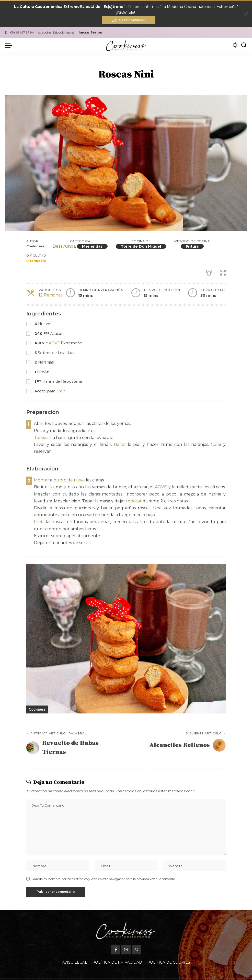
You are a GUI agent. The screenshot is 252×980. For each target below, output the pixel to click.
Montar (42, 480)
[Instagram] (126, 938)
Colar (216, 444)
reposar (134, 501)
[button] (221, 568)
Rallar (120, 444)
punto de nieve (69, 480)
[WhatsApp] (136, 938)
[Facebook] (116, 938)
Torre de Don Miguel (141, 246)
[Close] (246, 14)
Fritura (192, 246)
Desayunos (64, 246)
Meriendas (92, 246)
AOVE (54, 343)
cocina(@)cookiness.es (56, 32)
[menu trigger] (10, 45)
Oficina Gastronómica (162, 973)
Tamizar (42, 438)
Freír (61, 391)
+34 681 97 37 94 (20, 32)
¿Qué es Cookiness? (129, 20)
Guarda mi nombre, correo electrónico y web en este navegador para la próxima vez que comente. (104, 879)
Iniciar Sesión (90, 32)
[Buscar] (244, 45)
